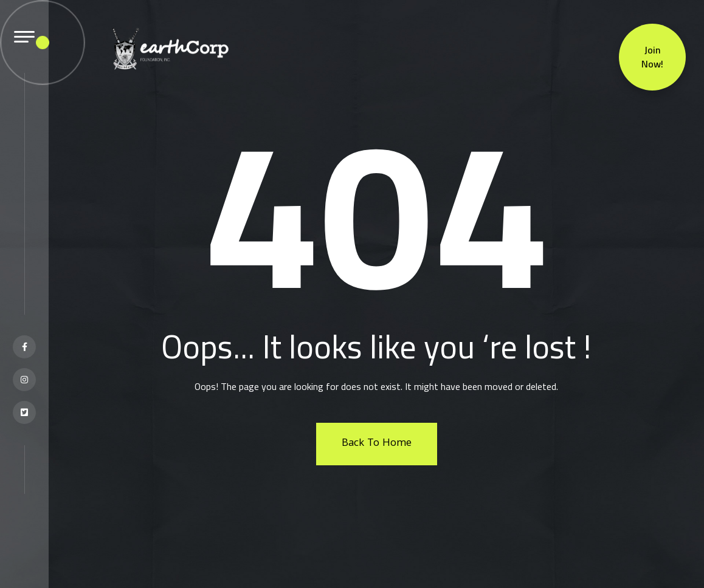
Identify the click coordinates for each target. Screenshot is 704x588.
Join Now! (652, 55)
